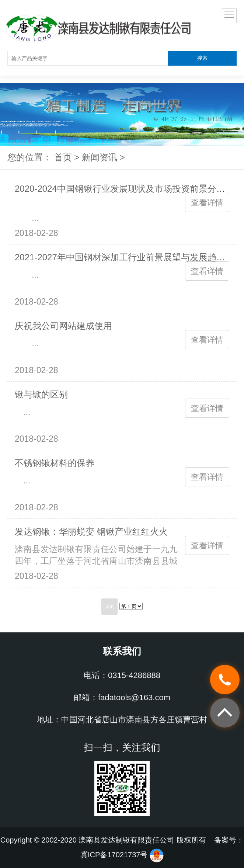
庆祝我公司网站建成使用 (63, 326)
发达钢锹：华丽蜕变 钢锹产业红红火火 (91, 532)
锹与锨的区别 (41, 394)
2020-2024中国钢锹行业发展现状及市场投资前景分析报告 (129, 189)
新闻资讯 (100, 157)
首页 (63, 157)
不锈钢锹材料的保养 (55, 463)
